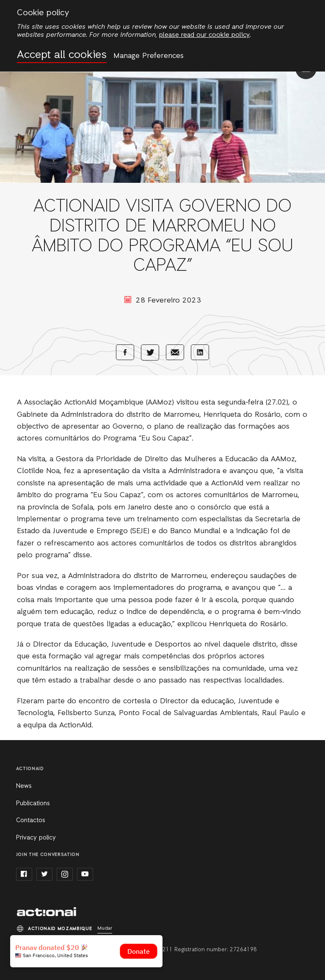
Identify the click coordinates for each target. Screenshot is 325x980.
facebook (24, 874)
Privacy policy (36, 838)
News (24, 786)
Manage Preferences (149, 56)
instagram (65, 874)
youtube (85, 874)
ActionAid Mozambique (47, 912)
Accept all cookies (62, 55)
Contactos (31, 820)
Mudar (105, 928)
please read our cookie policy (204, 35)
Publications (33, 804)
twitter (44, 874)
